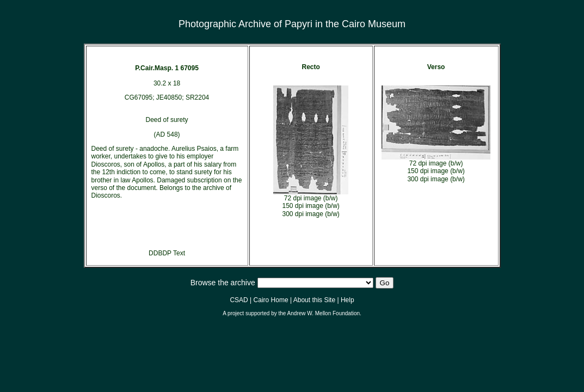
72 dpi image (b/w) (311, 198)
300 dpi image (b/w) (311, 214)
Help (348, 300)
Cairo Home (271, 300)
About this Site (314, 300)
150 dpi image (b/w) (311, 206)
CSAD (239, 300)
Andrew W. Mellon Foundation (324, 313)
